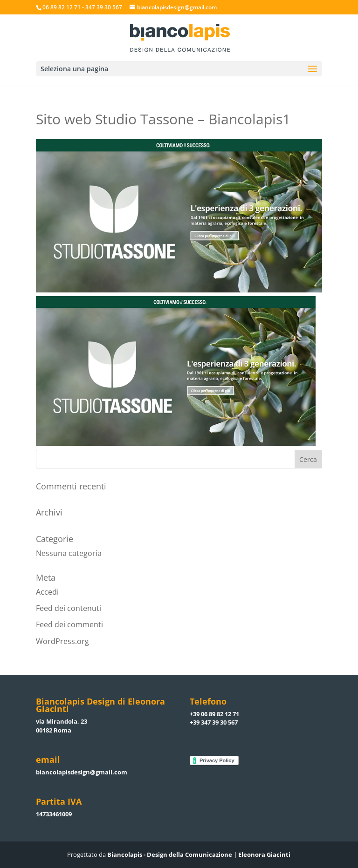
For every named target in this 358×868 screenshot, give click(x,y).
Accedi (47, 592)
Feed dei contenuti (69, 608)
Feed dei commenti (69, 624)
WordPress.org (62, 641)
